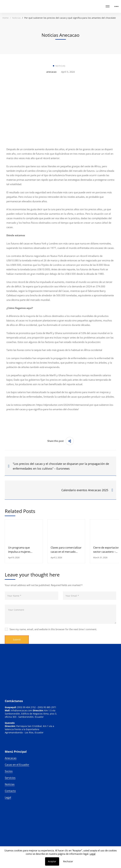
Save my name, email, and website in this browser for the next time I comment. (53, 629)
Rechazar (68, 861)
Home (6, 18)
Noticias (16, 18)
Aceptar (52, 861)
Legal (93, 854)
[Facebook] (14, 748)
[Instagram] (8, 748)
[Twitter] (11, 748)
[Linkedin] (5, 748)
